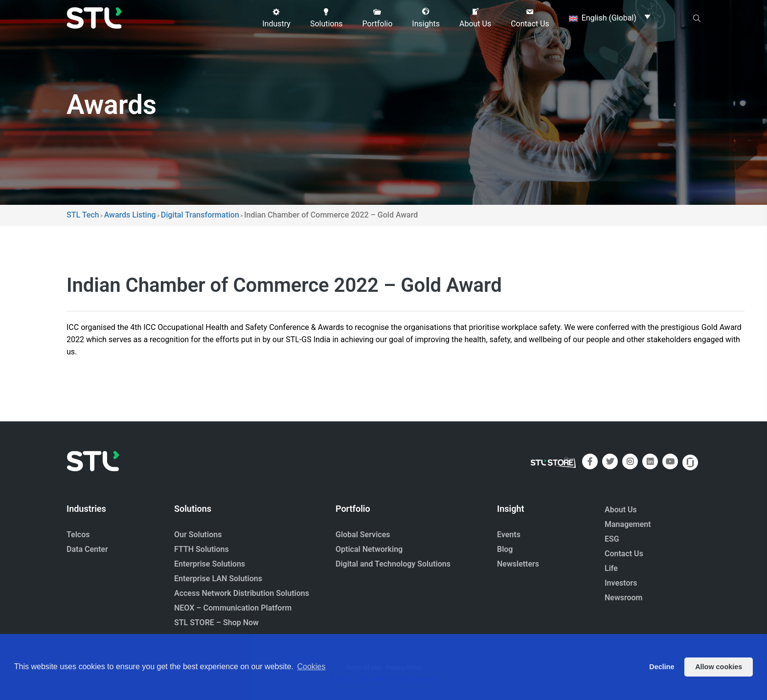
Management (628, 524)
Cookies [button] (311, 667)
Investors (621, 583)
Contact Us (624, 554)
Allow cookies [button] (719, 667)
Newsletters (518, 564)
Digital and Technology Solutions (393, 564)
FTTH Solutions (202, 549)
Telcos (78, 535)
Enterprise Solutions (210, 564)
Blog (505, 549)
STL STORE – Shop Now (216, 623)
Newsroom (624, 598)
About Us (621, 510)
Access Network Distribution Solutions (242, 593)
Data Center (87, 549)
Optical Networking (369, 549)
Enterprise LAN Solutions (218, 579)
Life (611, 568)
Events (509, 535)
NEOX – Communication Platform (233, 608)
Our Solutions (198, 535)
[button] (276, 18)
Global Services (363, 535)
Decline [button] (662, 667)
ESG (612, 539)
